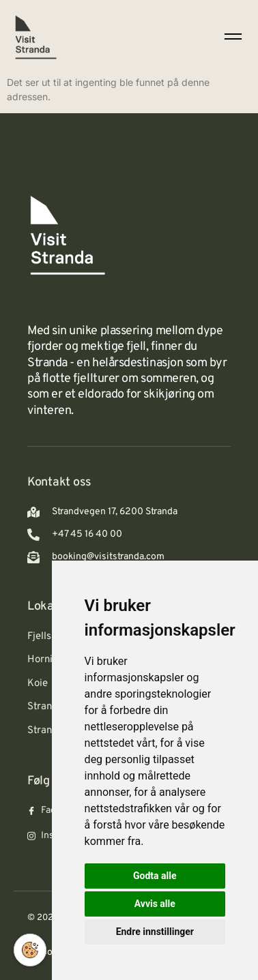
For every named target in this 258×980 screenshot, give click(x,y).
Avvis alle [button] (155, 904)
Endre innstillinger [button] (155, 932)
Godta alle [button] (155, 876)
